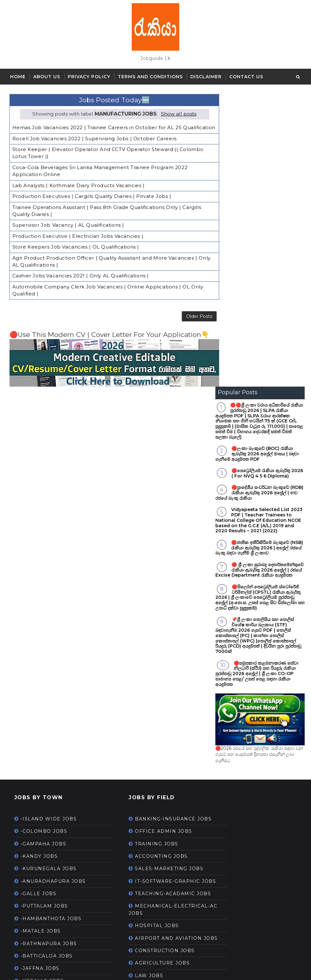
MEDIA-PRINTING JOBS (151, 754)
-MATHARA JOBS (43, 763)
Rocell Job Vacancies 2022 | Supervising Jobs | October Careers (95, 142)
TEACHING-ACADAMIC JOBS (157, 615)
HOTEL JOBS (136, 799)
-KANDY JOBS (39, 563)
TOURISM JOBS (140, 904)
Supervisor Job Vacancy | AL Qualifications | (68, 225)
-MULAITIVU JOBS (45, 775)
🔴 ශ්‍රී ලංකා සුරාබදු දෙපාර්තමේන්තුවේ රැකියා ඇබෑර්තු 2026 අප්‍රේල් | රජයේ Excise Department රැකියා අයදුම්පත (260, 277)
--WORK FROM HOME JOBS (156, 891)
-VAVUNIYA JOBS (43, 701)
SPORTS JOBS (138, 879)
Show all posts (175, 111)
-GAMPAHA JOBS (44, 551)
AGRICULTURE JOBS (146, 692)
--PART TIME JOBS (144, 848)
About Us (47, 77)
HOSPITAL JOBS (141, 647)
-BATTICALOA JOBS (47, 663)
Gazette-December (46, 852)
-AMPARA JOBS (41, 713)
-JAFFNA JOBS (40, 676)
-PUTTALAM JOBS (44, 613)
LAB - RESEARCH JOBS (150, 729)
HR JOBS (131, 811)
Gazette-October (43, 926)
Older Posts (192, 314)
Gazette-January (43, 864)
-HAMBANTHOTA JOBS (51, 626)
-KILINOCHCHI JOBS (48, 725)
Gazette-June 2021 (46, 889)
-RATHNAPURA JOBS (49, 651)
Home (18, 77)
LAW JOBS (133, 704)
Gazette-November (46, 914)
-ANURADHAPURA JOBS (53, 588)
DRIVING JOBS (139, 717)
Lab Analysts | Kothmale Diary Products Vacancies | (79, 187)
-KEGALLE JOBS (42, 688)
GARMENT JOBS (141, 836)
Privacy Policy (89, 77)
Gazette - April (40, 814)
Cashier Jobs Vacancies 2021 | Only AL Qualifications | (81, 274)
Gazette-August (42, 839)
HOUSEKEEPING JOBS (149, 916)
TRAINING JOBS (141, 558)
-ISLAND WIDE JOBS (49, 526)
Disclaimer (206, 77)
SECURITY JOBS (141, 766)
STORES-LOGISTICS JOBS (153, 742)
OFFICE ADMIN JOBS (148, 546)
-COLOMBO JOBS (44, 539)
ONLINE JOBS (138, 928)
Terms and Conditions (150, 77)
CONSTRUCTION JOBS (149, 679)
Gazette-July (38, 877)
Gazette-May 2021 (45, 902)
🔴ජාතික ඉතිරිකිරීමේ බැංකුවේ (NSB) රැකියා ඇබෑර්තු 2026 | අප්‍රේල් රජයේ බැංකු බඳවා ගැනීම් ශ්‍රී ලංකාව (259, 255)
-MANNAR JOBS (42, 738)
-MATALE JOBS (41, 638)
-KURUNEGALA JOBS (49, 576)
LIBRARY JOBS (139, 823)
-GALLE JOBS (39, 601)
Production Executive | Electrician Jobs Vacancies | (78, 236)
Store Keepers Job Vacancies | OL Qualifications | (76, 246)
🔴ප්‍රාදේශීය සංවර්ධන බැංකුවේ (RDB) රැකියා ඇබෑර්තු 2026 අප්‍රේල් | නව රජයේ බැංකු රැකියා (259, 200)
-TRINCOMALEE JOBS (50, 750)
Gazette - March (42, 827)
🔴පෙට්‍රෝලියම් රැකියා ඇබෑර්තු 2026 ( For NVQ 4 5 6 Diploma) (267, 181)
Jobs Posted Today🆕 (111, 97)
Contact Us (246, 77)
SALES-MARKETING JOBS (153, 583)
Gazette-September (47, 939)
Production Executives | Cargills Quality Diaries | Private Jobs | (92, 197)
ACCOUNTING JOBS (146, 571)
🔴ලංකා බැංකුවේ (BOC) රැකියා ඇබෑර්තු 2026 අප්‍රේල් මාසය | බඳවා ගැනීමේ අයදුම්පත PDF (257, 161)
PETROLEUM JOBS (144, 866)
